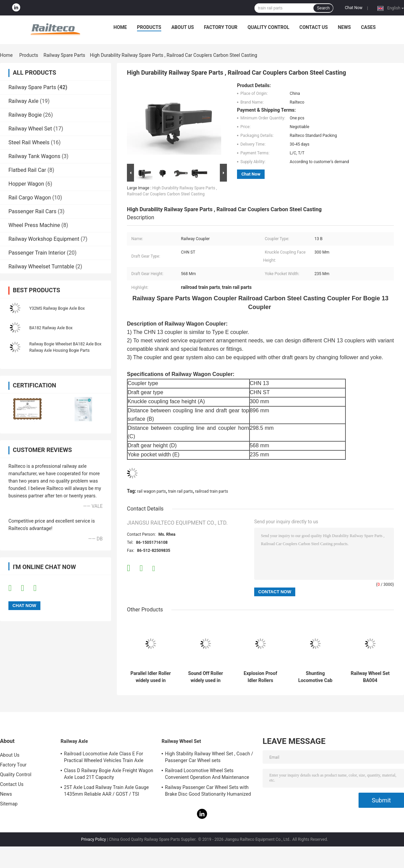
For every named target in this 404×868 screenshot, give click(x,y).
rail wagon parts (151, 491)
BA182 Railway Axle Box (51, 328)
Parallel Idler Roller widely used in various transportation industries (151, 677)
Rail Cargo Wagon (30, 198)
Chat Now (353, 8)
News (345, 27)
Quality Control (268, 27)
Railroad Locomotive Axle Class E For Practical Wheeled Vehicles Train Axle (104, 757)
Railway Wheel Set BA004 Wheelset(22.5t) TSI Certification (370, 677)
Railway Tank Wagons (34, 156)
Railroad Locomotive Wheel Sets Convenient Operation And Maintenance (207, 774)
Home (120, 27)
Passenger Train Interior (37, 253)
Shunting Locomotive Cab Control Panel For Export (315, 677)
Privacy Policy (94, 839)
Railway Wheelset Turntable (41, 267)
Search (323, 8)
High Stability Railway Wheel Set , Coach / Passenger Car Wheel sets (209, 757)
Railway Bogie (25, 115)
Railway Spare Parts (64, 55)
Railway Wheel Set (30, 129)
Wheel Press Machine (34, 225)
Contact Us (313, 27)
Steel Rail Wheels (29, 142)
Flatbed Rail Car (27, 170)
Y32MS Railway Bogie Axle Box (57, 308)
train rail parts (180, 491)
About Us (183, 27)
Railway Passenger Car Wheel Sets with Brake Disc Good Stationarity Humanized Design (208, 792)
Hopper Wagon (26, 184)
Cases (368, 27)
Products (149, 27)
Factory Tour (221, 27)
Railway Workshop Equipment (44, 239)
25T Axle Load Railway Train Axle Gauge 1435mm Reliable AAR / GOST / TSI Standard (106, 792)
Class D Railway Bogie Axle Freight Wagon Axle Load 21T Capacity (109, 774)
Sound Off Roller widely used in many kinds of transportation (206, 677)
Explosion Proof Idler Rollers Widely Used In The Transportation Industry (260, 677)
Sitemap (9, 804)
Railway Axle (23, 101)
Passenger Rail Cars (32, 211)
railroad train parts (212, 491)
